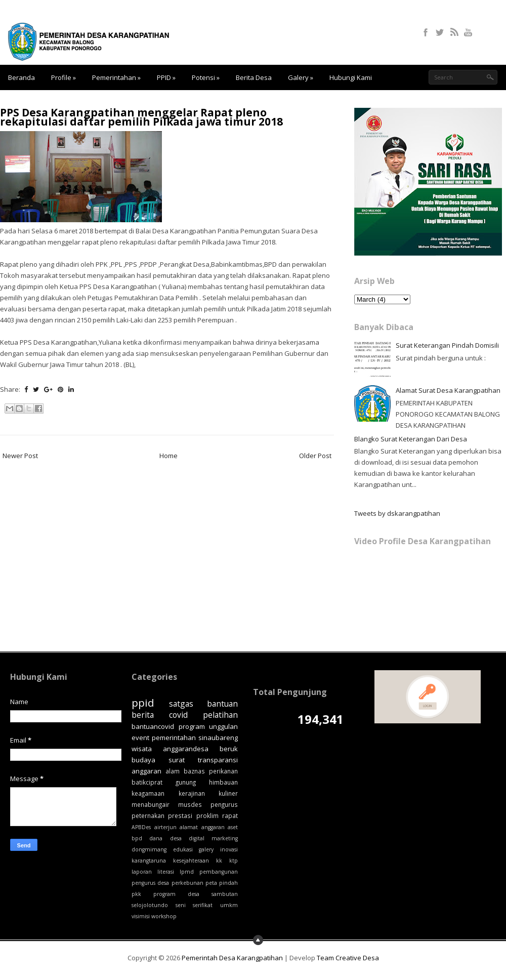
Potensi (206, 77)
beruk (229, 749)
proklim (207, 815)
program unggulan (208, 726)
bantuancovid (153, 726)
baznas (194, 771)
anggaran (213, 827)
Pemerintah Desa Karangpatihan (232, 958)
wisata (142, 749)
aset (233, 827)
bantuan (222, 704)
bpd (137, 838)
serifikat (203, 905)
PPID (166, 77)
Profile (64, 77)
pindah (228, 883)
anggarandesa (186, 749)
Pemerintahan (116, 77)
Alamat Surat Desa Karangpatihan (448, 390)
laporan (142, 872)
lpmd (187, 872)
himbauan (223, 782)
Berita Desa (254, 77)
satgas (181, 704)
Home (168, 456)
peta (211, 883)
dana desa (165, 838)
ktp (234, 861)
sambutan (225, 894)
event (140, 738)
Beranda (22, 77)
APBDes (141, 827)
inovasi (229, 849)
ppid (143, 703)
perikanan (223, 771)
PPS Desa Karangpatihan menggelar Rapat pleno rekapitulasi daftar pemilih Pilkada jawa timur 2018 (141, 117)
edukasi (183, 849)
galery (206, 849)
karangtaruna (149, 861)
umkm (229, 905)
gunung (186, 782)
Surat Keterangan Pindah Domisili (447, 345)
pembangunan (219, 872)
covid (178, 715)
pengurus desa (150, 883)
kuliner (228, 793)
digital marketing (213, 838)
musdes (190, 804)
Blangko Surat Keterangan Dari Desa (411, 439)
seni (181, 905)
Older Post (315, 456)
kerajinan (192, 793)
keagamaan (148, 793)
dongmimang (149, 849)
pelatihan (220, 715)
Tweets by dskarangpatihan (397, 513)
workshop (164, 916)
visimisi (141, 916)
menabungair (151, 804)
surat (177, 760)
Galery (301, 77)
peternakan (148, 815)
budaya (143, 760)
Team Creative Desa (348, 958)
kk (219, 861)
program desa (176, 894)
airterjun (165, 827)
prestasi (180, 815)
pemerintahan (174, 738)
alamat (189, 827)
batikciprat (147, 782)
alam (173, 771)
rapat (230, 815)
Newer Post (20, 456)
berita (143, 715)
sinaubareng (218, 738)
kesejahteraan (191, 861)
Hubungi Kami (351, 77)
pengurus (224, 804)
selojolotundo (150, 905)
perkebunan (187, 883)
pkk (136, 894)
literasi (166, 872)
